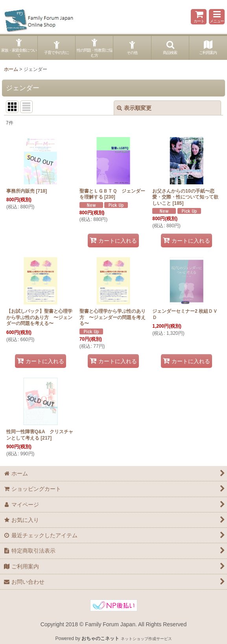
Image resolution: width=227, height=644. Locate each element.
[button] (217, 17)
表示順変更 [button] (134, 108)
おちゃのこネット (100, 638)
